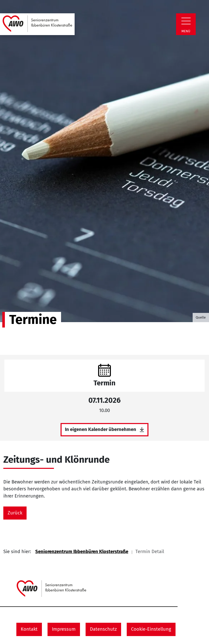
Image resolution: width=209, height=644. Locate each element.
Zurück (15, 513)
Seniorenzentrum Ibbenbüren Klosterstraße (82, 552)
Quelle (201, 317)
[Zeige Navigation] (186, 21)
